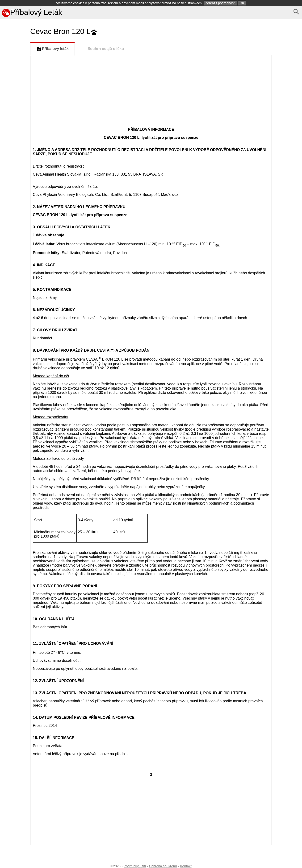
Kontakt (186, 866)
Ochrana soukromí (163, 866)
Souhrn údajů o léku (103, 49)
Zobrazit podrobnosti (220, 3)
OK (242, 3)
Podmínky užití (135, 866)
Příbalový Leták (32, 12)
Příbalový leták (52, 49)
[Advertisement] (14, 210)
